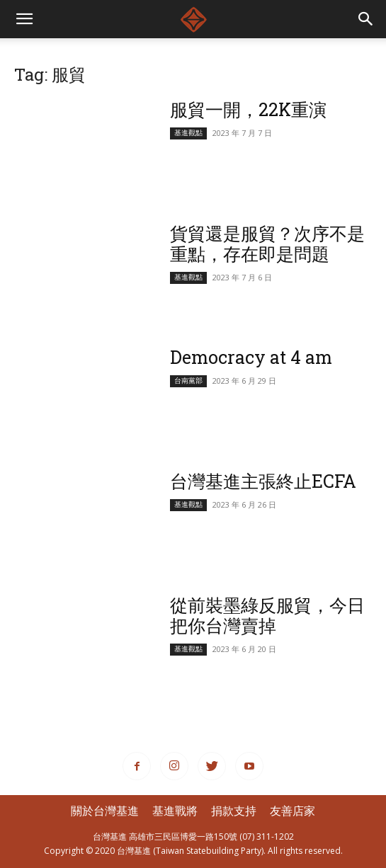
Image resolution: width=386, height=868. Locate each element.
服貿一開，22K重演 (248, 109)
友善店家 (293, 811)
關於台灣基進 (105, 811)
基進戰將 (175, 811)
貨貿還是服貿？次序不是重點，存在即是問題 (267, 244)
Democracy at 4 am (251, 357)
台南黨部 (188, 381)
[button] (366, 19)
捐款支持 (234, 811)
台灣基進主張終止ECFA (263, 481)
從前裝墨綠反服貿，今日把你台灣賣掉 (267, 615)
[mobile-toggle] (24, 19)
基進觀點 (188, 133)
